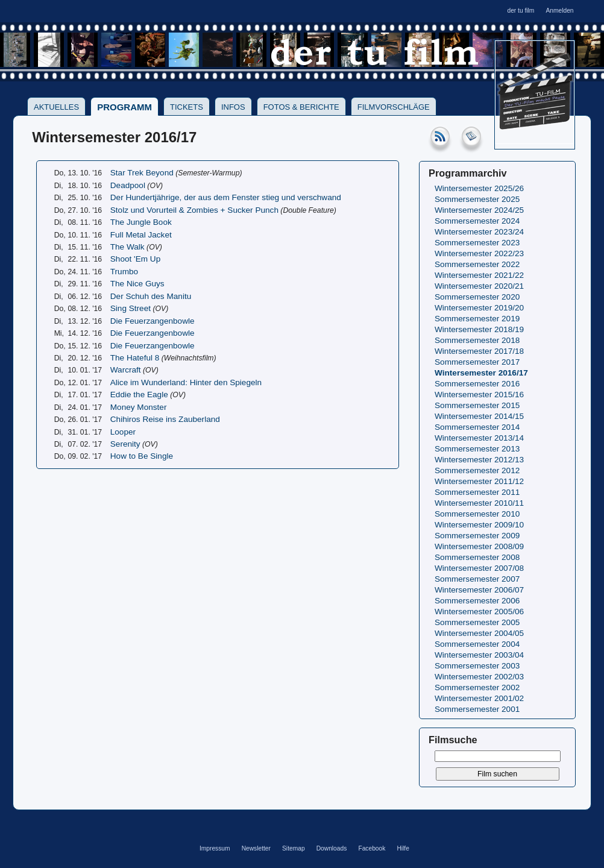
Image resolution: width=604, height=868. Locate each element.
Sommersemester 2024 (477, 221)
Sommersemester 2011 (477, 492)
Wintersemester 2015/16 (479, 395)
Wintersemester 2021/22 (479, 275)
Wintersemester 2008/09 (479, 546)
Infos (233, 107)
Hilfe (403, 848)
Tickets (187, 107)
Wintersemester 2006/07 (479, 590)
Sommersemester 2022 (477, 264)
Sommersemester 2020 (477, 297)
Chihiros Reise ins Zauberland (165, 419)
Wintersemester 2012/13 (479, 460)
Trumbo (124, 272)
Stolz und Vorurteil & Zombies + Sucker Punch (194, 210)
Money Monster (139, 407)
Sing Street (131, 308)
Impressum (215, 848)
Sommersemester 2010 (477, 514)
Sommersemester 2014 (477, 427)
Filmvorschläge (394, 107)
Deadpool (128, 185)
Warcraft (126, 370)
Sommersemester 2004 (477, 644)
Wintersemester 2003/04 (479, 655)
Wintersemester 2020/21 (479, 286)
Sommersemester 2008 (477, 557)
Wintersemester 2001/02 (479, 698)
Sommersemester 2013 (477, 449)
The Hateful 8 (135, 358)
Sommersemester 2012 (477, 470)
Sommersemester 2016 (477, 384)
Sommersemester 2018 (477, 340)
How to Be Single (142, 456)
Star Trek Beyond (142, 173)
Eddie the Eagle (139, 395)
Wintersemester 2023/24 (479, 232)
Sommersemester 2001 (477, 709)
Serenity (125, 444)
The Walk (127, 247)
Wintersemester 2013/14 (479, 438)
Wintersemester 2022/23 (479, 253)
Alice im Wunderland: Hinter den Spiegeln (186, 382)
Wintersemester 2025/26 (479, 188)
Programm (124, 107)
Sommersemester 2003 (477, 666)
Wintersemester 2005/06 (479, 612)
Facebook (372, 848)
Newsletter (256, 848)
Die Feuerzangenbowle (153, 321)
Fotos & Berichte (301, 107)
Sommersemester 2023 (477, 243)
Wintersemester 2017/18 (479, 351)
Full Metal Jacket (141, 235)
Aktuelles (56, 107)
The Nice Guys (137, 284)
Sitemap (294, 848)
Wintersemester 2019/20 (479, 308)
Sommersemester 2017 (477, 362)
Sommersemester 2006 (477, 601)
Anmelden (559, 11)
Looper (123, 432)
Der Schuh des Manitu (151, 296)
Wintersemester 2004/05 (479, 633)
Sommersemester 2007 (477, 579)
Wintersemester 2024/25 (479, 210)
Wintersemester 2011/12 (479, 481)
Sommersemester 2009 (477, 536)
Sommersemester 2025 (477, 199)
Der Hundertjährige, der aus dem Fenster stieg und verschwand (226, 197)
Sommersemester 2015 (477, 405)
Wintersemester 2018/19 (479, 329)
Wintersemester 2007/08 (479, 568)
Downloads (332, 848)
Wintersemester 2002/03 (479, 677)
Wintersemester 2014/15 (479, 416)
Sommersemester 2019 (477, 319)
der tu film (521, 11)
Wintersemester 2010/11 (479, 503)
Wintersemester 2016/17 (481, 373)
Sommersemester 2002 (477, 687)
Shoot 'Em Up (135, 259)
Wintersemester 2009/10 (479, 525)
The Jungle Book (141, 222)
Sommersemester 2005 (477, 622)
